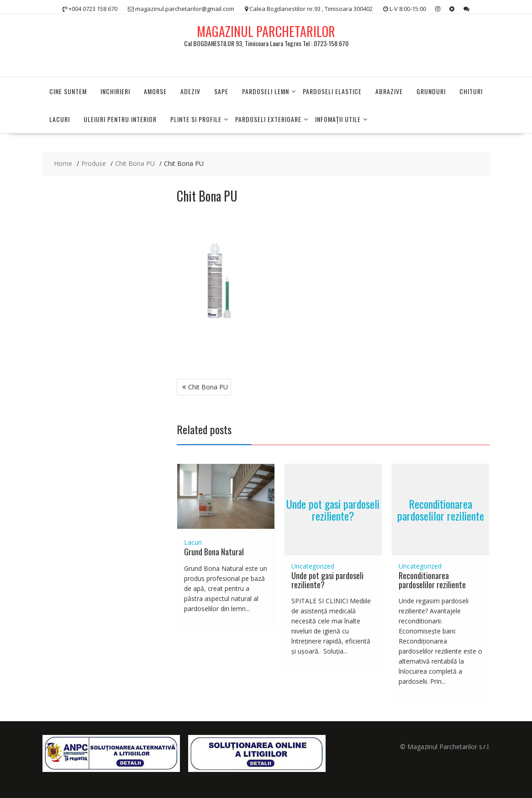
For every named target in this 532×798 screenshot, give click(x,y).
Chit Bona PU (208, 387)
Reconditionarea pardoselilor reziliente (441, 509)
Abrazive (389, 91)
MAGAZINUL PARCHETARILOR (266, 31)
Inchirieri (115, 91)
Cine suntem (68, 91)
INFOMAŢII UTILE (338, 119)
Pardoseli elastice (332, 91)
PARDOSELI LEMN (266, 91)
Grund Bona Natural (214, 552)
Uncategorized (313, 566)
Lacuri (60, 119)
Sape (221, 91)
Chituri (471, 91)
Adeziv (190, 91)
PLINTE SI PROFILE (196, 119)
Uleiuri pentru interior (120, 119)
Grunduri (431, 91)
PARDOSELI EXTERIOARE (268, 119)
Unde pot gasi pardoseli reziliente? (333, 509)
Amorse (155, 91)
